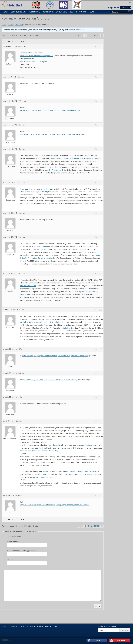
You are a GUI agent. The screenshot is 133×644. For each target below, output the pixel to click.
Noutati (73, 12)
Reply (95, 46)
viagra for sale (25, 505)
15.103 (97, 35)
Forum (40, 626)
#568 (100, 373)
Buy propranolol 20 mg (44, 477)
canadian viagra (74, 110)
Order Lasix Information (40, 246)
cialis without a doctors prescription (34, 62)
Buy (54, 445)
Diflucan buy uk (48, 474)
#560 (100, 213)
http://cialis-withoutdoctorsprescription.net (36, 56)
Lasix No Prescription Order (56, 170)
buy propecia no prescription (45, 356)
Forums (11, 25)
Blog (33, 626)
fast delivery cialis (27, 134)
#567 (100, 349)
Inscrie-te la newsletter (107, 627)
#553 (100, 46)
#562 (100, 273)
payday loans (25, 110)
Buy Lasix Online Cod (28, 286)
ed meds (28, 380)
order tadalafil (28, 356)
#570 (100, 421)
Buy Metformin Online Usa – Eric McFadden (83, 471)
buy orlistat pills (64, 356)
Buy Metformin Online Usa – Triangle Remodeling (39, 451)
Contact (83, 12)
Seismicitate (34, 12)
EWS (92, 12)
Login (129, 2)
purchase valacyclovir (56, 380)
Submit (97, 606)
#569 (100, 397)
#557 (100, 125)
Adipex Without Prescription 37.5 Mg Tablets (37, 192)
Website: (10, 560)
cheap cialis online (81, 505)
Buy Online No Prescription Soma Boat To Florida (39, 322)
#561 (100, 237)
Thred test (19, 25)
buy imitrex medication (80, 356)
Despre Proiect (18, 12)
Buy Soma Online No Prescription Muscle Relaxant (73, 158)
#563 (100, 310)
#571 (100, 495)
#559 (100, 182)
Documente (62, 12)
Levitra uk (43, 448)
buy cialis (69, 380)
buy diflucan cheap (40, 380)
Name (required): (14, 541)
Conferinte (48, 12)
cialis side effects (42, 134)
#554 (100, 77)
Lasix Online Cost (67, 328)
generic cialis (55, 134)
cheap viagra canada (65, 505)
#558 (100, 149)
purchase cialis (78, 134)
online (45, 471)
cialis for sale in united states (44, 505)
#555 (100, 101)
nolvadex (87, 445)
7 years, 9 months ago (76, 30)
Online (75, 448)
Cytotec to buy (84, 474)
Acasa (5, 12)
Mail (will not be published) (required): (22, 551)
